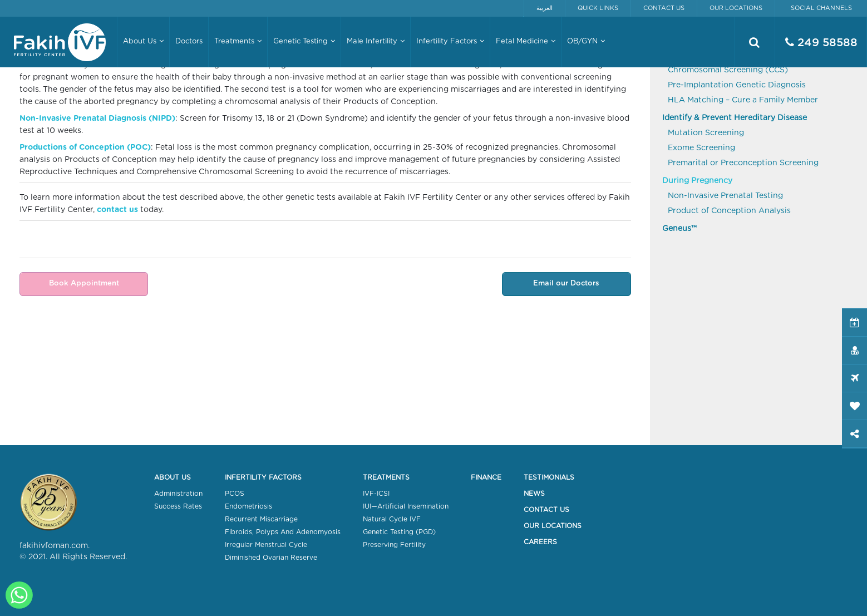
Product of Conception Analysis (729, 211)
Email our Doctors (567, 284)
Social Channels (821, 8)
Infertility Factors (263, 477)
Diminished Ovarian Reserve (271, 558)
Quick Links (598, 8)
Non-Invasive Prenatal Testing (725, 196)
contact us (117, 210)
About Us (173, 477)
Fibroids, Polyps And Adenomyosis (283, 532)
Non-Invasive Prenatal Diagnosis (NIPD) (97, 119)
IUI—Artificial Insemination (406, 506)
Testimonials (549, 477)
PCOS (235, 494)
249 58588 (821, 43)
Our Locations (736, 8)
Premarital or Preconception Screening (743, 163)
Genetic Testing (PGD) (399, 532)
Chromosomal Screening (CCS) (728, 70)
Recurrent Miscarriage (261, 519)
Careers (540, 542)
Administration (178, 494)
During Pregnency (697, 181)
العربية (545, 8)
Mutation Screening (706, 133)
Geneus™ (679, 229)
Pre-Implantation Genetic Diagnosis (737, 85)
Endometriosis (248, 506)
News (534, 494)
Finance (486, 477)
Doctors (189, 41)
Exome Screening (701, 148)
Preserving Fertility (394, 545)
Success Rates (178, 506)
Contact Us (664, 8)
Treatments (386, 477)
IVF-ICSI (376, 494)
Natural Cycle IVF (392, 519)
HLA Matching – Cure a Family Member (743, 100)
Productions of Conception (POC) (85, 147)
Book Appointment (83, 284)
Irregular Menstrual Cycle (266, 545)
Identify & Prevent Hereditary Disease (735, 118)
